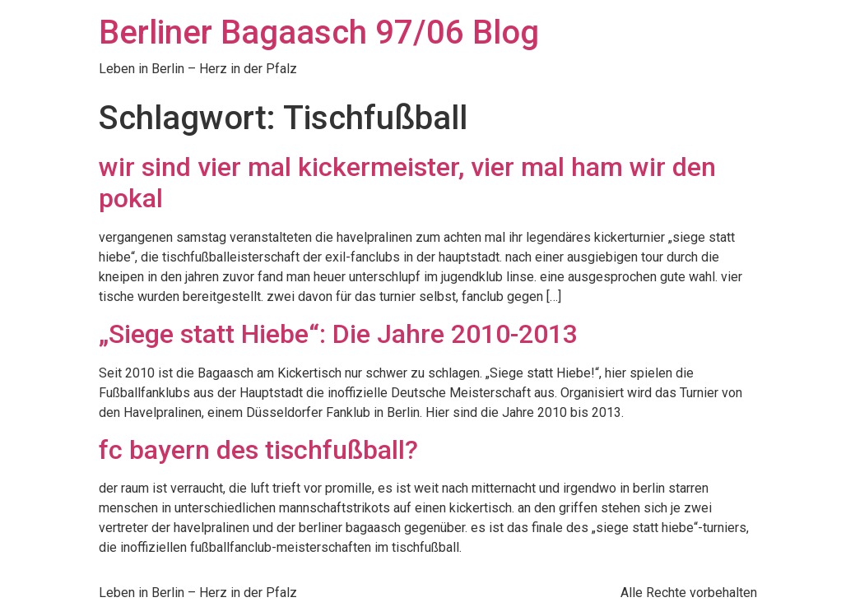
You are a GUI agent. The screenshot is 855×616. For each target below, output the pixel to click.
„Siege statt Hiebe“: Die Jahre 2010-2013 (338, 334)
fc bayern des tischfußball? (258, 450)
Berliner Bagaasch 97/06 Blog (319, 32)
